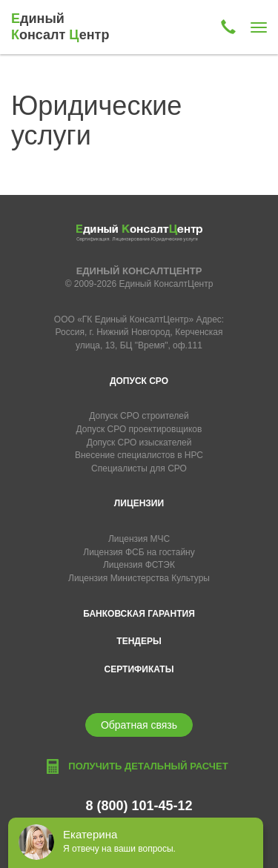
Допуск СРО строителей (139, 416)
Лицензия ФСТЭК (139, 565)
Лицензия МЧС (139, 539)
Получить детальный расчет (148, 766)
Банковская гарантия (139, 614)
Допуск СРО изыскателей (139, 443)
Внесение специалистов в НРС (139, 455)
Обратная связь (139, 725)
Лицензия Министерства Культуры (139, 578)
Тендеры (139, 641)
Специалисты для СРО (139, 468)
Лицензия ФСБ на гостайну (139, 552)
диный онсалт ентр (60, 27)
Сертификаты (139, 669)
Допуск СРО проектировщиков (139, 429)
